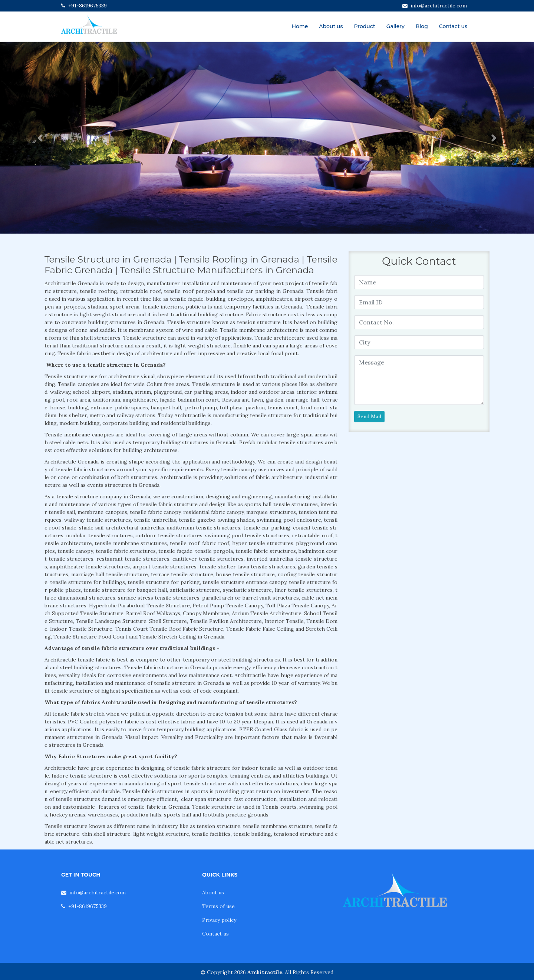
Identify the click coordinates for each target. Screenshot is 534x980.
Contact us (453, 26)
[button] (40, 138)
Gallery (395, 26)
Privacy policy (219, 920)
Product (364, 26)
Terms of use (218, 906)
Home (300, 26)
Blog (422, 26)
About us (331, 26)
